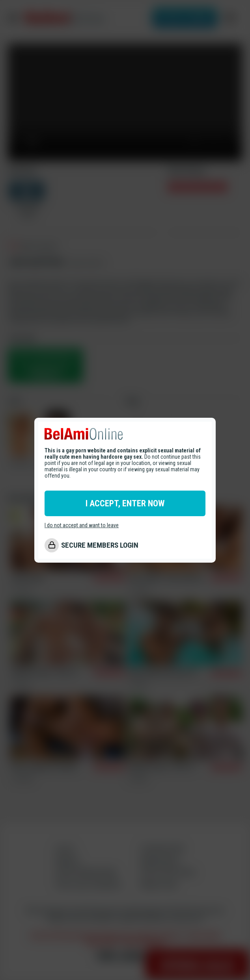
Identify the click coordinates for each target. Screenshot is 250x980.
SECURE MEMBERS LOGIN (100, 545)
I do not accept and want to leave (82, 525)
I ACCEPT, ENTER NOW (125, 503)
